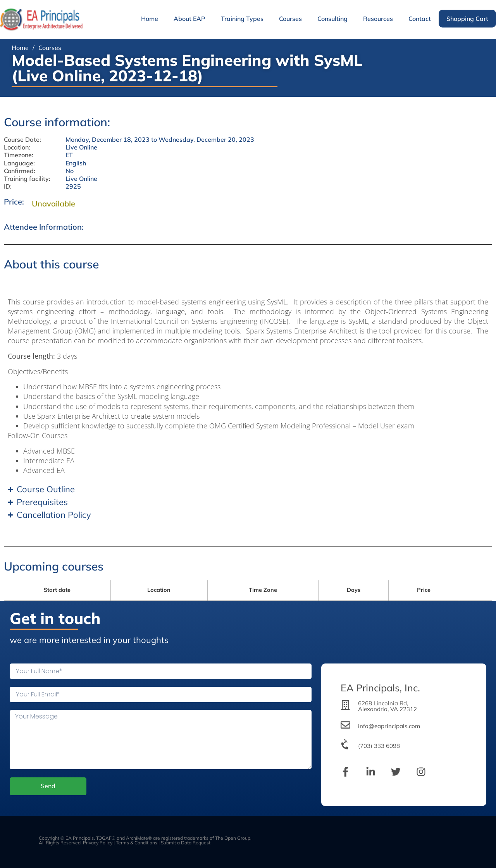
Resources (378, 19)
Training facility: (27, 179)
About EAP (189, 19)
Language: (19, 163)
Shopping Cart (467, 19)
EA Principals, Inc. (380, 688)
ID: (8, 186)
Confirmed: (20, 171)
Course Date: (22, 140)
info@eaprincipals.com (389, 726)
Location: (17, 147)
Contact (420, 19)
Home (150, 19)
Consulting (332, 19)
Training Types (242, 19)
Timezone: (19, 155)
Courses (290, 19)
